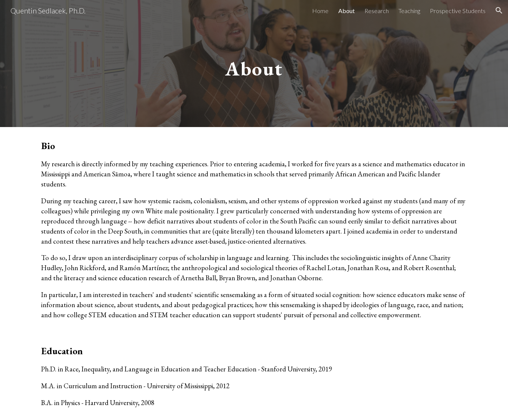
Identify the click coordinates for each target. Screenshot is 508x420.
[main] (254, 63)
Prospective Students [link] (458, 11)
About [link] (347, 11)
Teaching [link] (409, 11)
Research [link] (377, 11)
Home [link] (320, 11)
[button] (499, 10)
